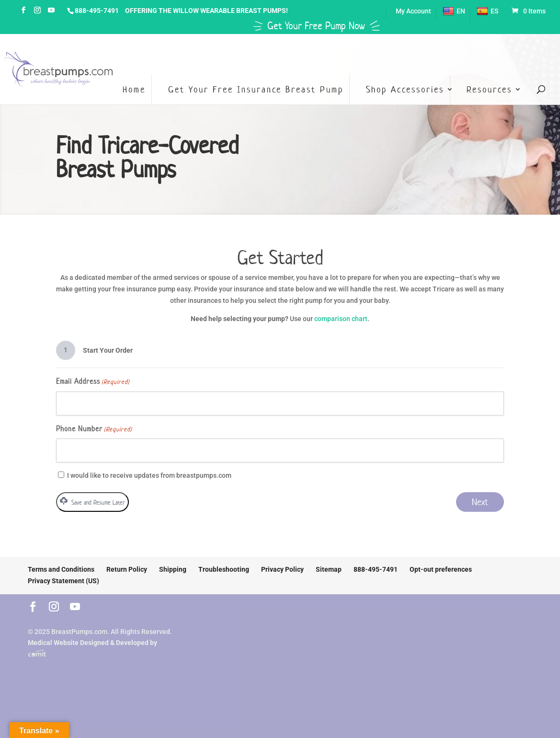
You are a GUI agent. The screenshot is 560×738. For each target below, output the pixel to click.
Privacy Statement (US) (63, 581)
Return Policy (127, 569)
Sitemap (329, 569)
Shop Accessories (405, 89)
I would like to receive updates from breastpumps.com (149, 475)
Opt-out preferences (441, 569)
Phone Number (94, 429)
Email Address (93, 382)
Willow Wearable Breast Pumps (229, 11)
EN (454, 12)
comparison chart (341, 319)
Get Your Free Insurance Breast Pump (256, 89)
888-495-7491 (97, 11)
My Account (413, 11)
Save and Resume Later (92, 502)
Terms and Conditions (61, 569)
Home (134, 89)
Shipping (173, 569)
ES (487, 12)
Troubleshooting (224, 569)
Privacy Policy (282, 569)
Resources (489, 89)
